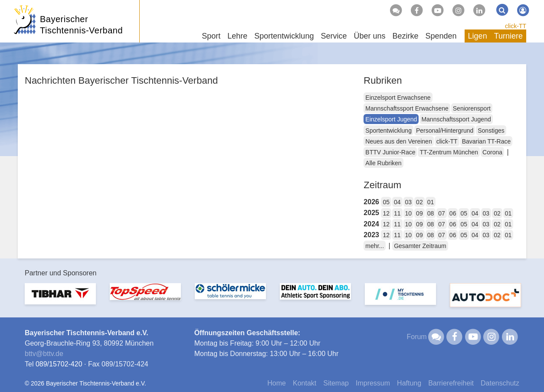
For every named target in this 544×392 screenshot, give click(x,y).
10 (409, 213)
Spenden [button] (441, 36)
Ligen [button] (478, 36)
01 (431, 202)
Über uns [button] (369, 36)
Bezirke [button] (405, 36)
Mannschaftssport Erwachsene (407, 108)
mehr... (375, 246)
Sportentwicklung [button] (284, 36)
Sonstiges (491, 131)
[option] (60, 299)
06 (453, 213)
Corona (492, 152)
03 (409, 202)
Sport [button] (211, 36)
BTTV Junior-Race (390, 152)
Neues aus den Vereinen (398, 141)
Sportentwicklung (388, 131)
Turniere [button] (508, 36)
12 (386, 213)
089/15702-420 (59, 364)
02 (419, 202)
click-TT (516, 26)
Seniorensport (472, 108)
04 (397, 202)
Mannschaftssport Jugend (456, 119)
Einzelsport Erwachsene (398, 98)
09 (419, 213)
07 (442, 213)
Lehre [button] (237, 36)
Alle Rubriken (383, 163)
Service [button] (334, 36)
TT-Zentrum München (449, 152)
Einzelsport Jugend (391, 119)
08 (431, 213)
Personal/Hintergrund (445, 131)
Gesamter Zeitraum (420, 246)
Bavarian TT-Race (487, 141)
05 (386, 202)
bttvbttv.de (44, 354)
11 (397, 213)
